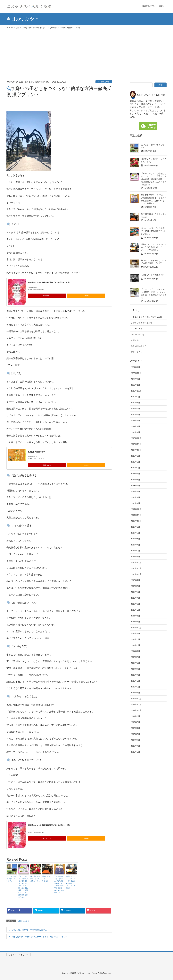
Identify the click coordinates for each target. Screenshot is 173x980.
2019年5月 (135, 415)
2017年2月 (135, 551)
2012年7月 (135, 728)
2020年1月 (135, 385)
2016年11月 (136, 568)
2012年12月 (136, 699)
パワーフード (137, 329)
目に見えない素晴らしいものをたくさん (35, 879)
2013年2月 (135, 687)
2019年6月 (135, 409)
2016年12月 (136, 562)
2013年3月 (135, 681)
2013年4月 (135, 675)
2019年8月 (135, 403)
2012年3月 (135, 752)
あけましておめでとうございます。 (11, 879)
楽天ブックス (47, 296)
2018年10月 (136, 450)
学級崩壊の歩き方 (139, 346)
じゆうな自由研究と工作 (142, 323)
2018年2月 (135, 497)
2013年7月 (135, 663)
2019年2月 (135, 426)
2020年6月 (135, 379)
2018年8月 (135, 462)
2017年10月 (136, 521)
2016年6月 (135, 586)
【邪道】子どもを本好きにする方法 (146, 317)
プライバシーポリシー (19, 955)
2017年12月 (136, 509)
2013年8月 (135, 657)
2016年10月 (136, 574)
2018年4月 (135, 486)
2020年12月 (136, 373)
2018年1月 (135, 503)
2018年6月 (135, 474)
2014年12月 (136, 628)
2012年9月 (135, 716)
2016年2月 (135, 610)
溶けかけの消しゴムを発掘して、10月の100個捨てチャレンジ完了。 (154, 231)
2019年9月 (135, 397)
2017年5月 (135, 539)
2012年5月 (135, 740)
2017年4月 (135, 545)
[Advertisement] (86, 51)
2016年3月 (135, 604)
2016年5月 (135, 592)
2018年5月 (135, 480)
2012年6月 (135, 734)
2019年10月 (136, 391)
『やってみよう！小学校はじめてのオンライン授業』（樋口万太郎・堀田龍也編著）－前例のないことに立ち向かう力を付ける (23, 887)
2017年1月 (135, 557)
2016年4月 (135, 598)
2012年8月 (135, 722)
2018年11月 (136, 444)
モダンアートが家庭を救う (153, 275)
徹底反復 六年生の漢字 (36, 452)
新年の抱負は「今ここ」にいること (47, 879)
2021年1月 (135, 367)
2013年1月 (135, 693)
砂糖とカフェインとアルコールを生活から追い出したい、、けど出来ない (71, 882)
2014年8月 (135, 633)
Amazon (86, 296)
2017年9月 (135, 527)
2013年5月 (135, 669)
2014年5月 (135, 645)
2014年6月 (135, 639)
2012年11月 (136, 704)
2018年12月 (136, 438)
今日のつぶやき (104, 82)
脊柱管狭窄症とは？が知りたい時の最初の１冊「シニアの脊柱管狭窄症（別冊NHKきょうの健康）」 (59, 884)
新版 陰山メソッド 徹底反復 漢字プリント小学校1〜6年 (49, 282)
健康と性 (135, 340)
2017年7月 (135, 533)
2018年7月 (135, 468)
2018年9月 (135, 456)
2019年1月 (135, 432)
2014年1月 (135, 651)
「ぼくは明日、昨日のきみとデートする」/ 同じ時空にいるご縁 (39, 937)
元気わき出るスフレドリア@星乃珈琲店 (29, 930)
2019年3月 (135, 420)
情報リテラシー (138, 352)
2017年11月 (136, 515)
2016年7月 (135, 580)
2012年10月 (136, 710)
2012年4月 (135, 746)
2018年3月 (135, 491)
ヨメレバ (35, 287)
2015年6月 (135, 616)
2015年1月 (135, 622)
